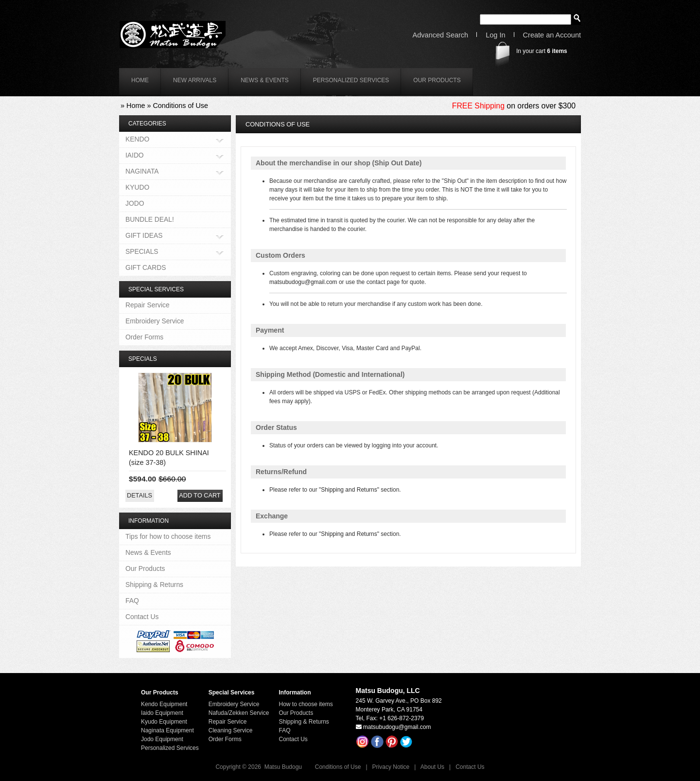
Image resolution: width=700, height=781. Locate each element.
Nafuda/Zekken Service (239, 713)
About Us (432, 767)
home (140, 80)
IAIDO (135, 156)
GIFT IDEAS (144, 236)
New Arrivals (195, 80)
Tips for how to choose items (168, 536)
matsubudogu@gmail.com (303, 282)
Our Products (437, 80)
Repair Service (148, 305)
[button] (140, 496)
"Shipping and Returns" (349, 490)
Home (136, 106)
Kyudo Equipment (164, 722)
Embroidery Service (155, 321)
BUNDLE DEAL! (150, 219)
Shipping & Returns (154, 585)
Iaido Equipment (162, 713)
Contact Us (142, 617)
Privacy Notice (391, 767)
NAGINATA (142, 172)
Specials (143, 359)
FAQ (132, 601)
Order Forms (144, 337)
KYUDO (137, 187)
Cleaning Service (231, 730)
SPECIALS (142, 252)
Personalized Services (351, 80)
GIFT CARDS (146, 267)
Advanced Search (441, 35)
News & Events (265, 80)
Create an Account (552, 35)
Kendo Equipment (164, 704)
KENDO (137, 140)
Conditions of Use (180, 106)
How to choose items (306, 704)
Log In (495, 35)
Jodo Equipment (162, 739)
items (557, 51)
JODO (135, 203)
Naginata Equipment (167, 730)
